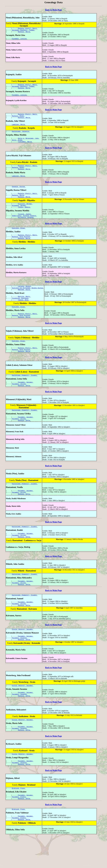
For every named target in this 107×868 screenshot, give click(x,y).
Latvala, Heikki (25, 298)
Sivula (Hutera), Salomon (23, 654)
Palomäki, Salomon (26, 399)
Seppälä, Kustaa (19, 193)
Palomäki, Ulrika (19, 401)
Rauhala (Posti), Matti (28, 29)
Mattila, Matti (24, 309)
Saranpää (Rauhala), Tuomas (24, 31)
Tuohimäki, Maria (25, 147)
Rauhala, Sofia (24, 403)
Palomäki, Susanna (20, 663)
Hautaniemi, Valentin (21, 136)
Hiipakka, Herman (19, 214)
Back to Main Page (53, 10)
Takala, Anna (23, 313)
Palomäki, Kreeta (19, 827)
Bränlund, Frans (19, 818)
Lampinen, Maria (19, 128)
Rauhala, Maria (24, 33)
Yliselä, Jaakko (25, 223)
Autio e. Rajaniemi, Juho (29, 143)
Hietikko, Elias (19, 238)
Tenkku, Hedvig (24, 216)
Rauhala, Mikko (18, 119)
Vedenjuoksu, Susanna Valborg (24, 225)
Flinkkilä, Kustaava (21, 311)
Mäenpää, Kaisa (24, 302)
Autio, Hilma (18, 145)
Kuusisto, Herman (25, 212)
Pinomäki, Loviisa (20, 40)
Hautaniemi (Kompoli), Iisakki (25, 392)
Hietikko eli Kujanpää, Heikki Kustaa (28, 300)
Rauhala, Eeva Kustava (21, 248)
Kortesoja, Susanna (26, 227)
